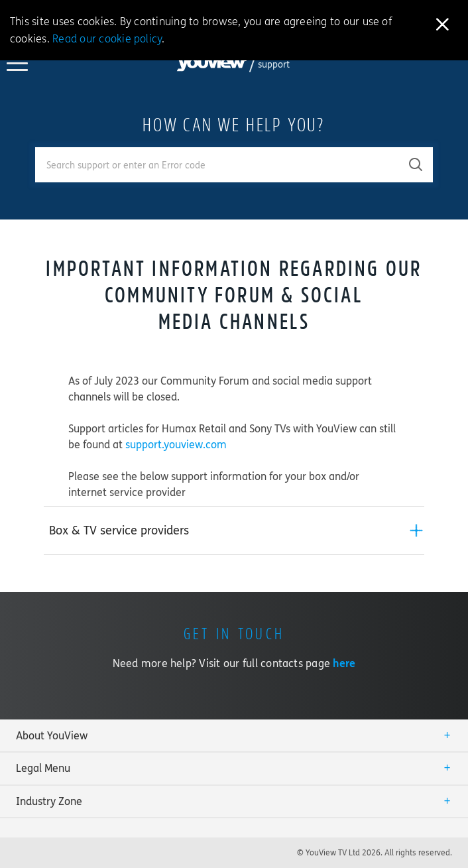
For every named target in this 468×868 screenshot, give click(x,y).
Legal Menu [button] (43, 768)
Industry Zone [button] (49, 801)
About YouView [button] (52, 736)
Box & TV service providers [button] (119, 530)
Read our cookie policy (107, 39)
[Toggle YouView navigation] (17, 67)
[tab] (234, 530)
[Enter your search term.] (217, 165)
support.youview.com (176, 445)
